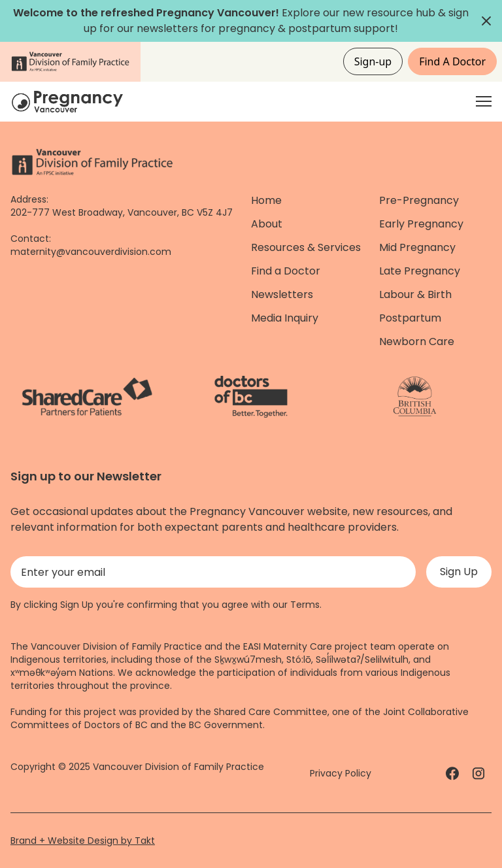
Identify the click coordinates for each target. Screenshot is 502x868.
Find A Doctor (452, 61)
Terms (305, 605)
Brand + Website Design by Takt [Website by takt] (83, 841)
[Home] (69, 102)
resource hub (401, 13)
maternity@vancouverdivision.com (91, 252)
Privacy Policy (341, 773)
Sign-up (373, 61)
